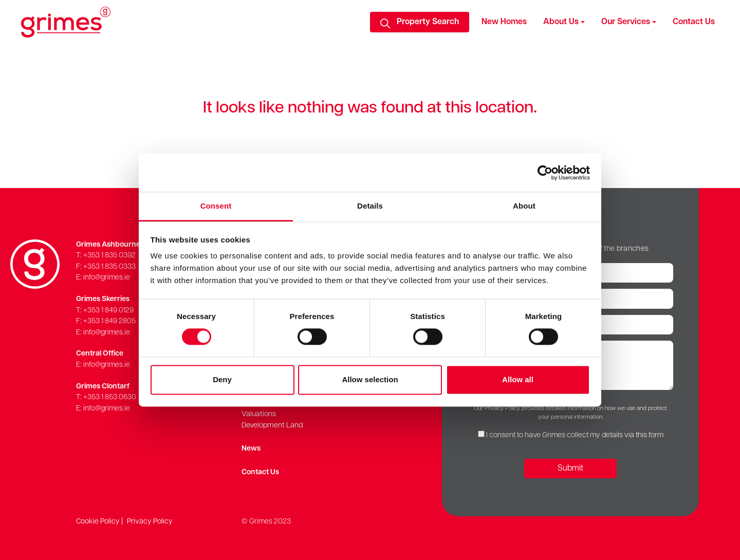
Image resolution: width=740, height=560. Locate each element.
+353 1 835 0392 (109, 256)
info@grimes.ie (107, 278)
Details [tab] (370, 206)
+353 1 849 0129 (108, 311)
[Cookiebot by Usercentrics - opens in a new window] (545, 173)
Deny (222, 379)
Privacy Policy (150, 522)
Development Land (272, 426)
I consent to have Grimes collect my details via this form (575, 435)
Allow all (518, 379)
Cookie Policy (98, 522)
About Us (561, 22)
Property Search (428, 22)
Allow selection (370, 379)
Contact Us (694, 22)
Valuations (259, 414)
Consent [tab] (216, 206)
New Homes (504, 22)
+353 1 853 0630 (110, 397)
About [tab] (524, 206)
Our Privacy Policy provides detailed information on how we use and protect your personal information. (570, 413)
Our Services (626, 22)
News (251, 449)
